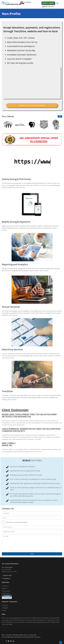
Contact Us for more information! (32, 105)
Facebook (5, 605)
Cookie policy (6, 593)
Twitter (4, 610)
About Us (5, 588)
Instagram (5, 608)
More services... (21, 187)
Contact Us (7, 578)
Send (32, 554)
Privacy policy (6, 591)
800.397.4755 (8, 575)
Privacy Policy (33, 635)
